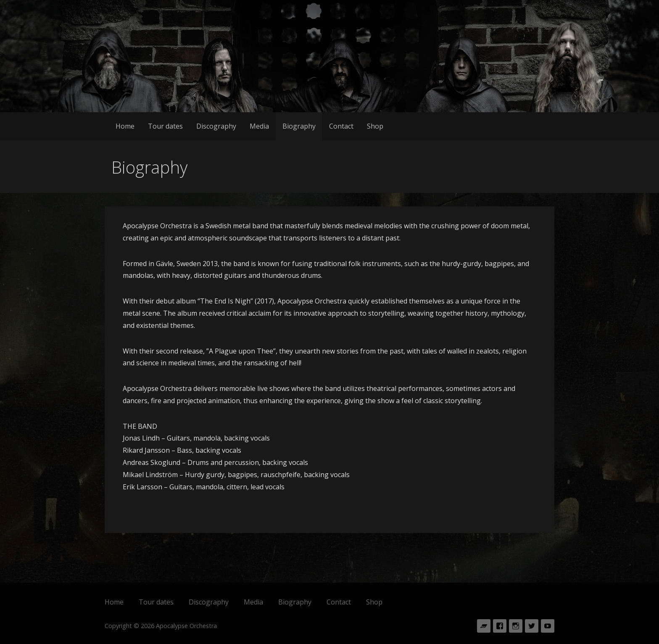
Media (259, 126)
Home (125, 126)
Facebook (500, 626)
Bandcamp (484, 626)
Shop (375, 126)
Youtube (548, 626)
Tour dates (165, 126)
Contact (341, 126)
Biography (299, 126)
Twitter (532, 626)
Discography (216, 126)
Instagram (516, 626)
